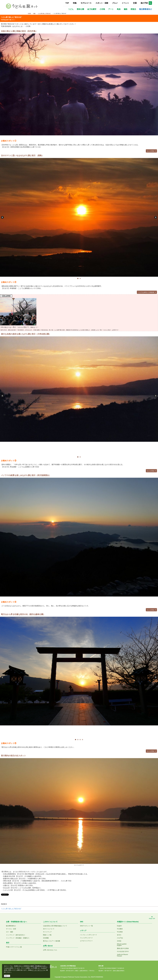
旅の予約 (144, 3)
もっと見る (151, 151)
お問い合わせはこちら (50, 950)
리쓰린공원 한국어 (123, 951)
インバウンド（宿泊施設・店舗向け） (18, 938)
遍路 (126, 9)
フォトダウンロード (86, 938)
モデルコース (86, 3)
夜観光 (133, 9)
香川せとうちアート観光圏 (51, 941)
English (119, 926)
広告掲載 (46, 938)
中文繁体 (120, 929)
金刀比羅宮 (92, 9)
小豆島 (102, 9)
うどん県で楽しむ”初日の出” (11, 909)
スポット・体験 (102, 3)
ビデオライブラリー (86, 941)
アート (111, 9)
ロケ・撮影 (10, 932)
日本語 (119, 941)
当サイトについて (49, 929)
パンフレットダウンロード (88, 935)
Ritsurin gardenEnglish (122, 945)
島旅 (119, 9)
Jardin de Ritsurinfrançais (122, 955)
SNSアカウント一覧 (86, 926)
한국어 (119, 935)
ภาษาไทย (120, 938)
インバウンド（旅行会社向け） (16, 935)
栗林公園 (80, 9)
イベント (125, 3)
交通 (135, 3)
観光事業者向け (146, 9)
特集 (75, 3)
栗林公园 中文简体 (123, 948)
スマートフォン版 (16, 947)
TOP (67, 3)
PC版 (8, 947)
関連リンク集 (47, 935)
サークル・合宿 (11, 929)
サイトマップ (47, 932)
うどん (71, 9)
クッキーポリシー (38, 970)
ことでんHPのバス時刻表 (147, 292)
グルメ (115, 3)
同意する (7, 976)
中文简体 (120, 932)
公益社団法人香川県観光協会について (55, 926)
